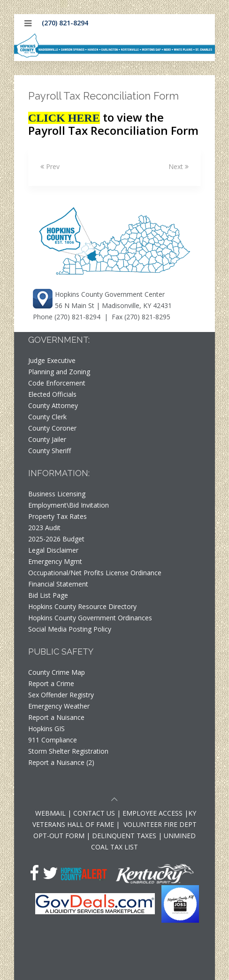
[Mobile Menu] (28, 23)
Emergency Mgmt (55, 561)
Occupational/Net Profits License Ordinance (95, 573)
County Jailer (47, 439)
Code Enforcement (57, 383)
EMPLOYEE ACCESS (153, 813)
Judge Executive (52, 360)
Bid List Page (48, 595)
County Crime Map (57, 672)
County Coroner (52, 428)
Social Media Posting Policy (70, 629)
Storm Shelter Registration (68, 751)
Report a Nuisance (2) (61, 762)
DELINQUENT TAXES (124, 836)
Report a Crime (51, 683)
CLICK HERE (64, 118)
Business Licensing (57, 494)
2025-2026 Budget (56, 539)
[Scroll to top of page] (114, 801)
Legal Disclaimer (53, 550)
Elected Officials (52, 394)
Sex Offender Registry (61, 695)
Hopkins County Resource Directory (82, 606)
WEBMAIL (50, 813)
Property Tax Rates (57, 516)
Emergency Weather (59, 706)
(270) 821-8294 (65, 23)
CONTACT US (95, 813)
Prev (50, 166)
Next (179, 166)
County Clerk (47, 417)
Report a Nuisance (56, 717)
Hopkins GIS (46, 729)
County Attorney (53, 405)
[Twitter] (50, 873)
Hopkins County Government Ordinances (90, 618)
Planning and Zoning (59, 372)
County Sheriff (50, 451)
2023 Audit (44, 528)
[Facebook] (34, 873)
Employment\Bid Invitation (69, 505)
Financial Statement (58, 584)
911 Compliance (53, 740)
